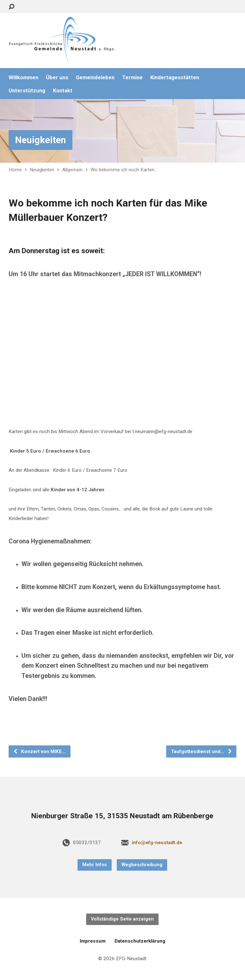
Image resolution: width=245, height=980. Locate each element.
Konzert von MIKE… (39, 751)
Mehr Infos (95, 865)
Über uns (57, 78)
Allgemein (72, 170)
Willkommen (23, 78)
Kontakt (63, 91)
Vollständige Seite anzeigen (122, 919)
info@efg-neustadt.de (157, 843)
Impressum (93, 941)
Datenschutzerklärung (140, 941)
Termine (132, 78)
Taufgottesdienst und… (202, 751)
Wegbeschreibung (142, 865)
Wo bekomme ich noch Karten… (124, 170)
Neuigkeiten (41, 140)
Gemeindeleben (95, 78)
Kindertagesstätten (175, 78)
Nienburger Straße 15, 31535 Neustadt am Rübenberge (122, 816)
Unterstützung (27, 91)
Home (15, 170)
